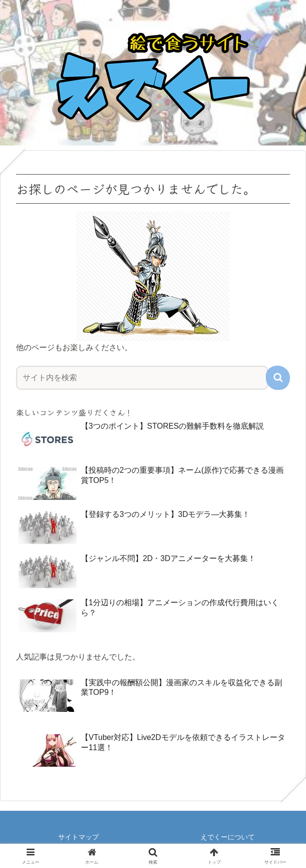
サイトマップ (78, 837)
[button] (278, 378)
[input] (142, 378)
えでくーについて (228, 837)
